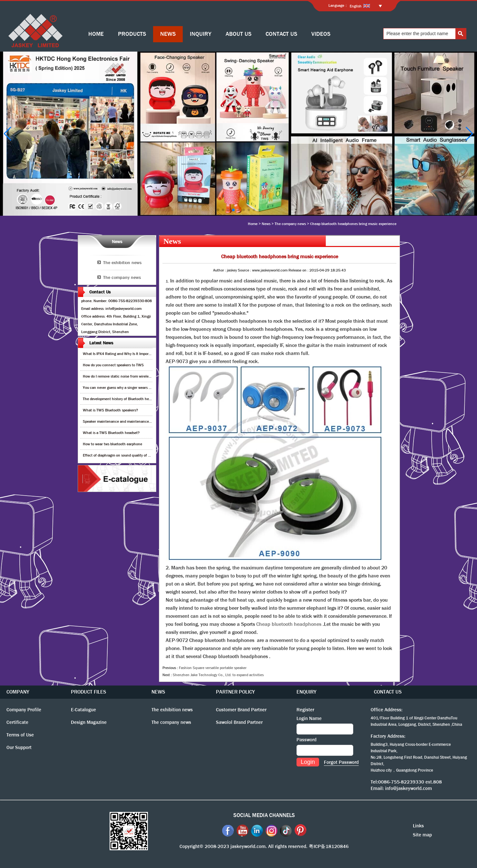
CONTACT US (281, 34)
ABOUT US (238, 34)
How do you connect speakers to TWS (113, 365)
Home (253, 224)
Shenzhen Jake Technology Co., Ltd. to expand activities (218, 675)
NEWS (168, 34)
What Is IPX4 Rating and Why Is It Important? (120, 354)
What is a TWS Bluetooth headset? (111, 433)
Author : (220, 270)
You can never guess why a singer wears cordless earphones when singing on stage (150, 388)
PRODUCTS (132, 34)
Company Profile (24, 710)
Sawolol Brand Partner (239, 722)
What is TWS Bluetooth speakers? (110, 410)
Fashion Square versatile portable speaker (213, 668)
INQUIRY (201, 34)
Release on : (299, 270)
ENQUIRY (307, 692)
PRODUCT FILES (88, 692)
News (266, 224)
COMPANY (18, 692)
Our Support (19, 747)
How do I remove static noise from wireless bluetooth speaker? (133, 376)
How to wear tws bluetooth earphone (112, 444)
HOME (96, 34)
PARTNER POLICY (235, 692)
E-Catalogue (83, 710)
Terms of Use (20, 735)
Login (308, 762)
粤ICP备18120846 (329, 846)
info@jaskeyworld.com (409, 788)
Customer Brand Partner (241, 710)
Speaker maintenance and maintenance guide (121, 421)
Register (305, 710)
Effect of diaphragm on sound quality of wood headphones (130, 455)
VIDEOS (321, 34)
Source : (245, 270)
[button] (218, 210)
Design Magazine (89, 722)
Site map (422, 835)
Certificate (17, 722)
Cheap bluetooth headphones (289, 624)
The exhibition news (122, 262)
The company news (290, 224)
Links (418, 826)
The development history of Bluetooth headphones (124, 399)
